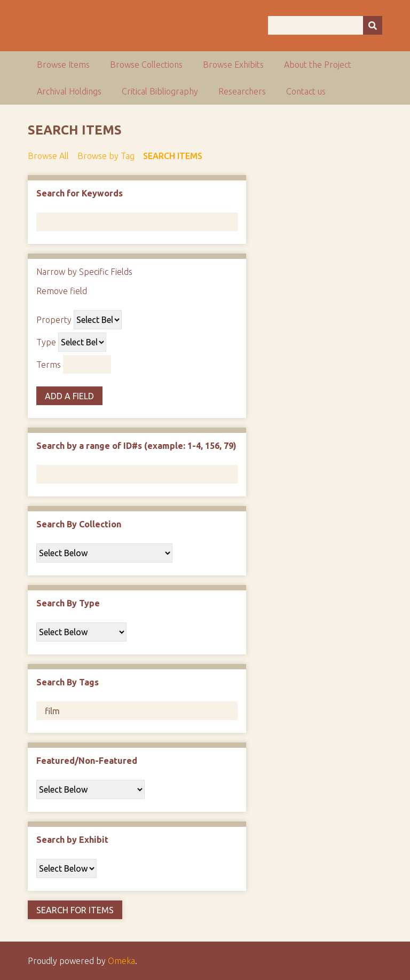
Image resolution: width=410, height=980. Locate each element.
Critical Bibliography (160, 91)
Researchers (242, 91)
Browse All (48, 156)
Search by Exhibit (72, 840)
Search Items (173, 156)
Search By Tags (68, 682)
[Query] (325, 25)
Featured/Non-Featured (87, 761)
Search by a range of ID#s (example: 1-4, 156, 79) (136, 446)
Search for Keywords (80, 193)
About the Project (318, 65)
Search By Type (68, 603)
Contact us (306, 91)
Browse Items (63, 65)
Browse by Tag (106, 156)
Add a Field (69, 396)
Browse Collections (146, 65)
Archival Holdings (69, 91)
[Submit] (373, 25)
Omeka (121, 961)
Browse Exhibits (233, 65)
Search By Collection (79, 524)
